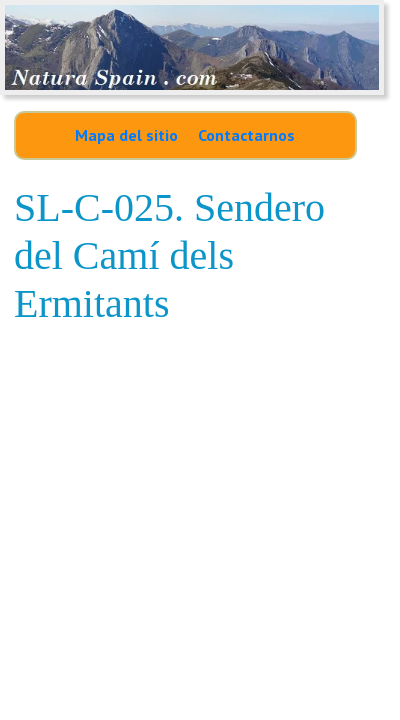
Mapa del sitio (126, 135)
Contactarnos (246, 135)
